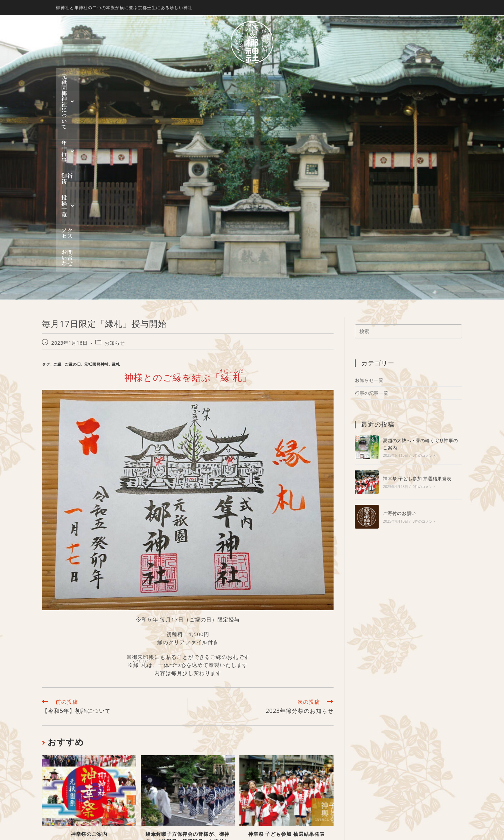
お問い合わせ (364, 76)
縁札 (116, 195)
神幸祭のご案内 (89, 665)
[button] (156, 76)
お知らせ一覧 (369, 211)
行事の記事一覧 (372, 224)
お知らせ (114, 174)
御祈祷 (251, 76)
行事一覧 (282, 785)
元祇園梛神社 (97, 195)
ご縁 (57, 195)
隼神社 (280, 746)
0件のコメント (424, 286)
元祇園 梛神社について (156, 76)
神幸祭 (280, 762)
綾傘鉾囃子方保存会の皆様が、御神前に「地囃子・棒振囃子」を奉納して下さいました (188, 672)
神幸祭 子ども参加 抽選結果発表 (286, 665)
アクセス (324, 76)
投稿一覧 (286, 76)
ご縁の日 (73, 195)
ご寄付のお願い (399, 344)
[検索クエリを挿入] (408, 162)
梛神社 (280, 738)
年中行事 (216, 76)
